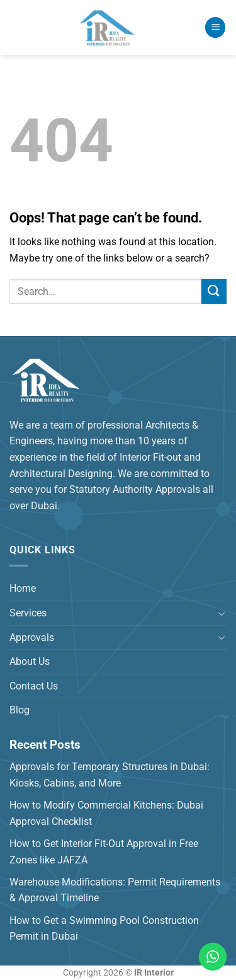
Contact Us (34, 686)
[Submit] (214, 291)
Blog (20, 710)
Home (23, 588)
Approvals (32, 637)
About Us (30, 661)
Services (28, 613)
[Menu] (215, 27)
